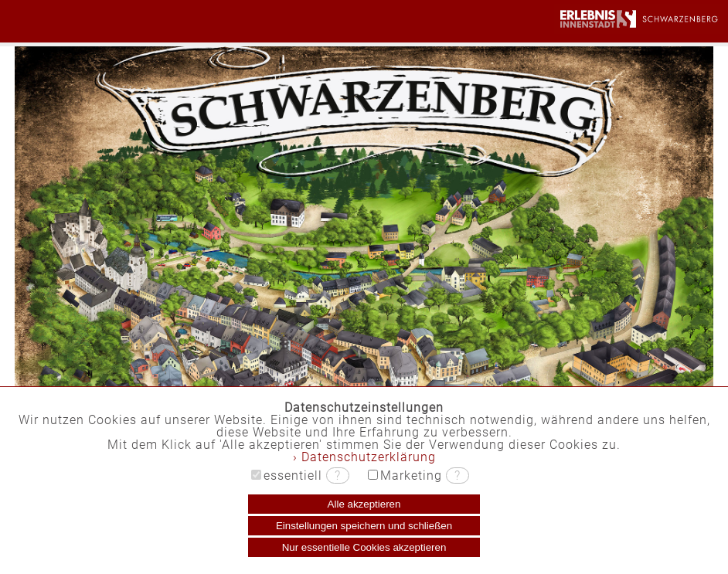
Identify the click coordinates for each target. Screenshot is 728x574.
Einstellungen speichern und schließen (364, 526)
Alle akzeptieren (364, 504)
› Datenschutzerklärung (364, 457)
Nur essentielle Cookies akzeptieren (364, 547)
